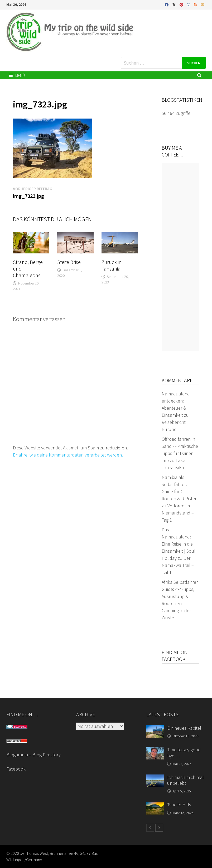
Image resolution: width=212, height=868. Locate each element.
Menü (17, 75)
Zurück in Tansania (112, 265)
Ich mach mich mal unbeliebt (186, 780)
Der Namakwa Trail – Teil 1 (178, 565)
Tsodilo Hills (179, 805)
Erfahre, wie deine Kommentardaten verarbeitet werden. (68, 455)
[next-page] (159, 828)
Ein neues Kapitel (184, 728)
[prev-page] (150, 828)
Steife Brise (69, 262)
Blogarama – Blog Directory (33, 755)
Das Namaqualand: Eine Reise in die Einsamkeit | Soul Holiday (179, 544)
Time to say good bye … (184, 753)
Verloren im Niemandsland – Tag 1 (178, 513)
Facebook (16, 769)
